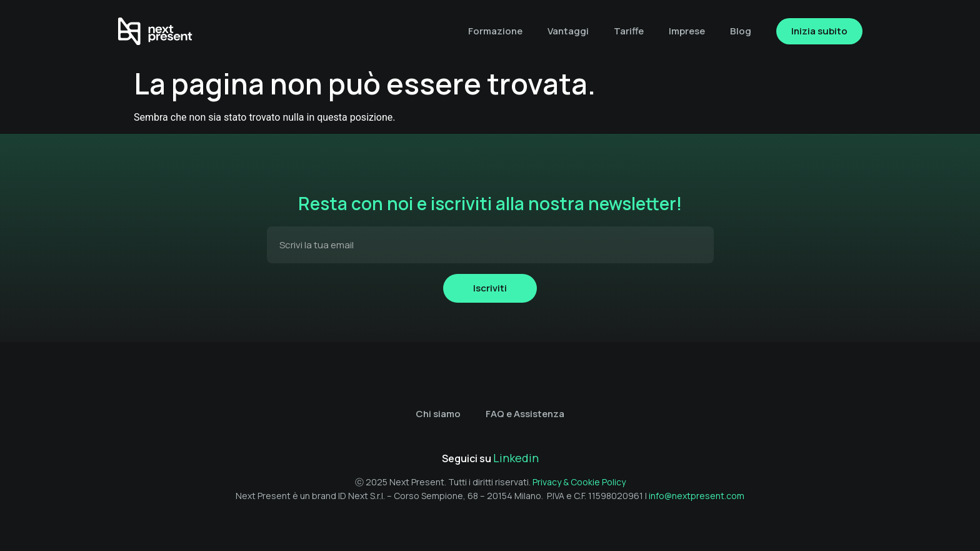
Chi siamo (438, 414)
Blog (741, 31)
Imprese (687, 31)
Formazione (495, 31)
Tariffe (629, 31)
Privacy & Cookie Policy (579, 482)
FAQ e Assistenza (525, 414)
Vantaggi (568, 31)
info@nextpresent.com (697, 496)
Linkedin (516, 458)
